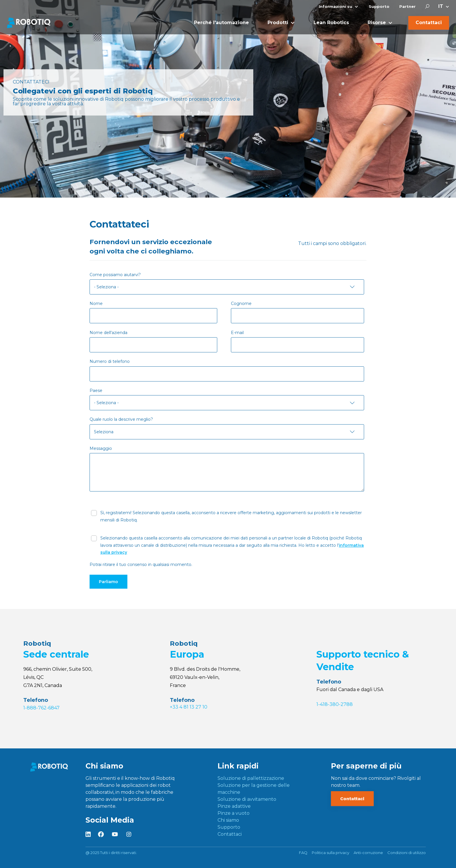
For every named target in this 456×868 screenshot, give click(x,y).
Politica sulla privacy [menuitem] (331, 853)
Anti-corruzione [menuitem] (368, 853)
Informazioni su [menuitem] (335, 6)
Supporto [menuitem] (379, 6)
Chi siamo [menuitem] (228, 820)
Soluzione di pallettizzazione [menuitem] (251, 778)
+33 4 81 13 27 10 (189, 707)
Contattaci (352, 799)
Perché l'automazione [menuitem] (221, 23)
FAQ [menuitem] (303, 853)
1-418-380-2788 (335, 704)
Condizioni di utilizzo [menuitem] (407, 853)
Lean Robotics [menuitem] (331, 23)
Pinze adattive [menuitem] (234, 806)
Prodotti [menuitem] (278, 23)
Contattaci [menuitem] (230, 834)
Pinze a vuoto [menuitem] (234, 813)
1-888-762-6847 (41, 708)
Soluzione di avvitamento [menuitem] (247, 799)
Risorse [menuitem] (377, 23)
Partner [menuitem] (407, 6)
